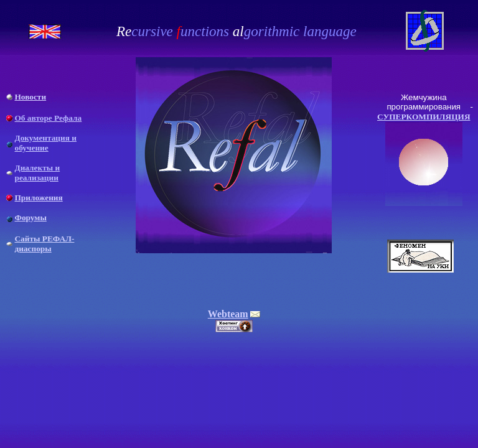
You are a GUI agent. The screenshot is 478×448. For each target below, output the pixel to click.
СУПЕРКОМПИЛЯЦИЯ (424, 117)
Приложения (38, 198)
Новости (30, 97)
